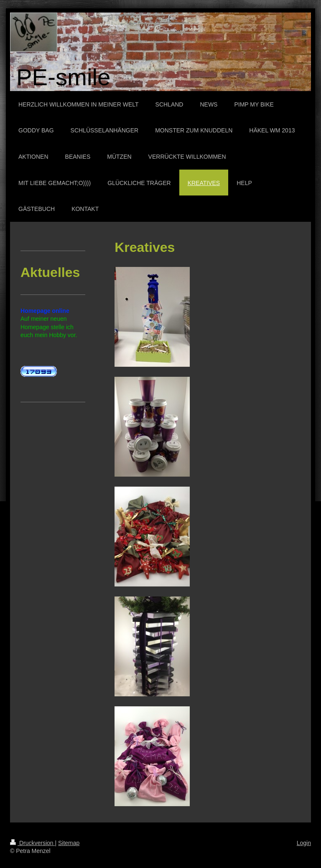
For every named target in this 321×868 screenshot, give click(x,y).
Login (304, 843)
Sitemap (69, 843)
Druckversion (32, 843)
